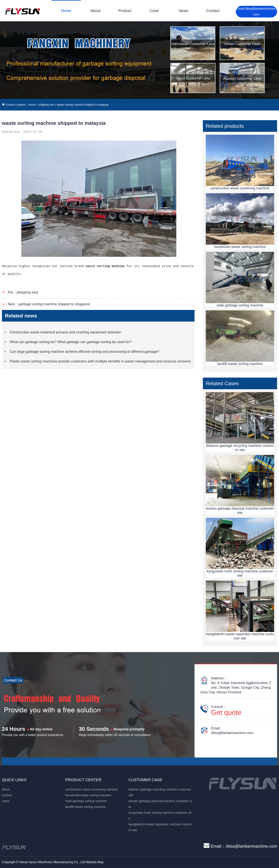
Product (125, 11)
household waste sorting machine (88, 795)
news (6, 801)
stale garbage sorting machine (86, 801)
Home (66, 11)
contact (7, 795)
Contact (213, 11)
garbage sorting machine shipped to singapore (54, 304)
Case (154, 11)
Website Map (95, 862)
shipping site (46, 105)
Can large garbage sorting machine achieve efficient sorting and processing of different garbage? (84, 352)
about (6, 789)
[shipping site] (27, 292)
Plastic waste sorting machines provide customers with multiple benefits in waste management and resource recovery (100, 361)
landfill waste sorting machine (86, 807)
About (96, 11)
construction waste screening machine (92, 789)
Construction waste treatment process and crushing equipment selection (65, 332)
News (183, 11)
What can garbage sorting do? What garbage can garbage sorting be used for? (71, 342)
